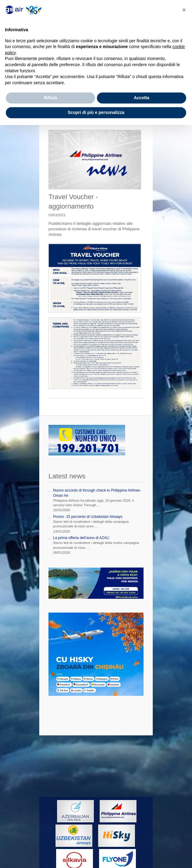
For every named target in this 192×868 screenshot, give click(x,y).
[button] (184, 10)
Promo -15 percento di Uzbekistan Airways (88, 517)
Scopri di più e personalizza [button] (96, 112)
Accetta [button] (142, 98)
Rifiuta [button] (51, 98)
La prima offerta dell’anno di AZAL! (81, 538)
